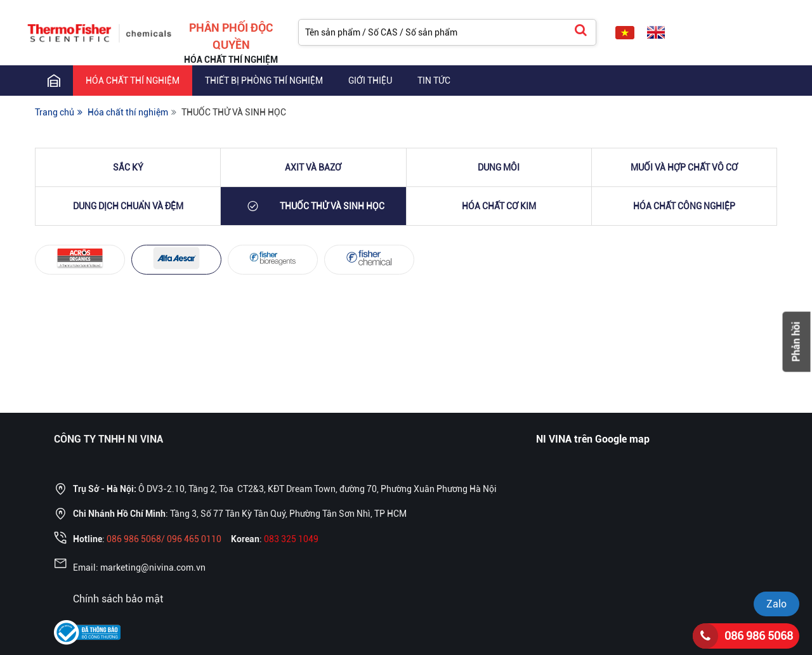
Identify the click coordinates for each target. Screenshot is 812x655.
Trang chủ (55, 112)
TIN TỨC (434, 81)
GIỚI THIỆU (370, 81)
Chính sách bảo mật (118, 599)
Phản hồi (796, 341)
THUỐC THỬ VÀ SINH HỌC (234, 112)
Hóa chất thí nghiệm (133, 81)
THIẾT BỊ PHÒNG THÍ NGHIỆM (264, 81)
